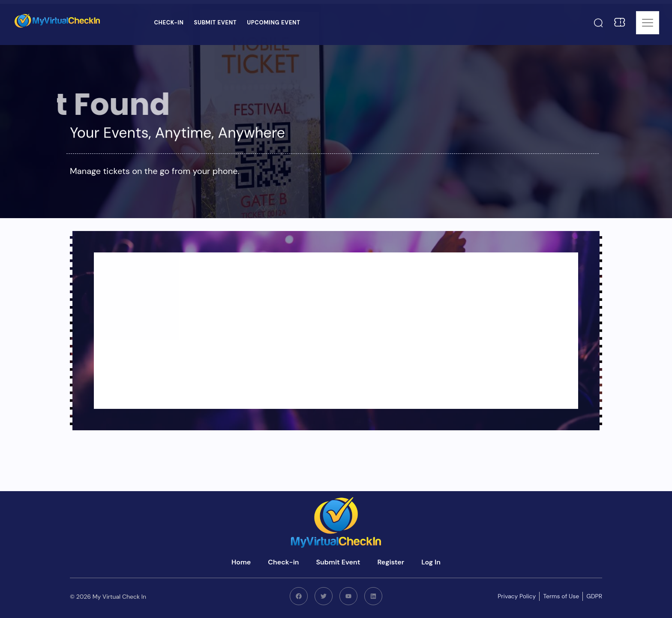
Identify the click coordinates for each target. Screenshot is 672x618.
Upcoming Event (273, 22)
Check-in (169, 22)
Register (391, 562)
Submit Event (215, 22)
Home (241, 562)
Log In (431, 562)
